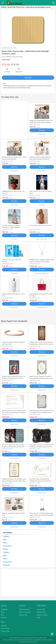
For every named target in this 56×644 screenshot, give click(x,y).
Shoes (5, 543)
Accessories (7, 546)
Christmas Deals (24, 609)
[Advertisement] (14, 119)
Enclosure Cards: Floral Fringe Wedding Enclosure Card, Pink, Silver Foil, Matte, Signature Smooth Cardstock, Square (14, 413)
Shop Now (28, 78)
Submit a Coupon (42, 615)
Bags (5, 540)
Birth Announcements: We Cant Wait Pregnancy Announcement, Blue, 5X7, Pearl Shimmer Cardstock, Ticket (13, 447)
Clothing (6, 536)
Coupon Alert (41, 609)
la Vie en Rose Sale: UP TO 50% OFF (41, 225)
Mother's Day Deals (25, 612)
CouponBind (37, 640)
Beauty (5, 549)
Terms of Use (5, 631)
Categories (4, 609)
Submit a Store (42, 612)
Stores (3, 612)
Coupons (4, 618)
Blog (2, 615)
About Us (4, 626)
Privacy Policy (5, 628)
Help (38, 618)
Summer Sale (23, 615)
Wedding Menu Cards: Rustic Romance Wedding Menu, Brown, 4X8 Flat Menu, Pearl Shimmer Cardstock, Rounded (41, 344)
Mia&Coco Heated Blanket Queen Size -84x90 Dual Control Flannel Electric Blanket (41, 122)
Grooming (6, 565)
